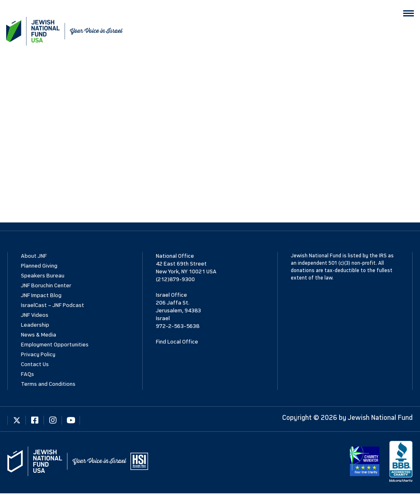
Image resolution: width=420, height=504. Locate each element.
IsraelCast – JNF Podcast (52, 305)
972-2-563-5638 (178, 326)
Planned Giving (39, 266)
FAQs (27, 374)
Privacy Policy (38, 354)
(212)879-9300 (175, 279)
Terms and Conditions (48, 384)
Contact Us (35, 364)
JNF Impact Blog (41, 295)
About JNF (34, 256)
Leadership (35, 325)
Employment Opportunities (55, 345)
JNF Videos (35, 315)
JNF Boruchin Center (46, 285)
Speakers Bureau (43, 276)
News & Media (39, 335)
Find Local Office (177, 342)
